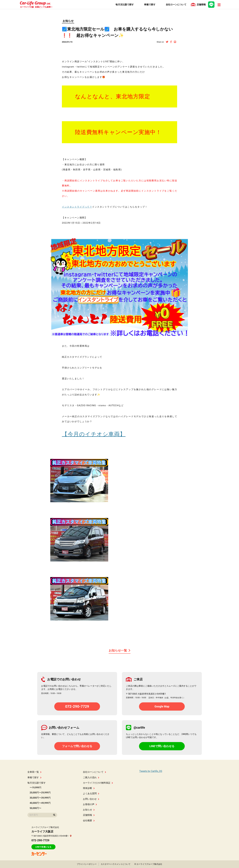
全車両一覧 (34, 772)
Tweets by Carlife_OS (151, 771)
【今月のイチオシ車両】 (94, 434)
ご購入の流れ (91, 777)
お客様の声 (90, 804)
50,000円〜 (36, 808)
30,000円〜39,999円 (40, 798)
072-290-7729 (77, 706)
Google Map (162, 706)
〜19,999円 (36, 788)
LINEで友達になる (43, 847)
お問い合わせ (91, 799)
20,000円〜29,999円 (40, 793)
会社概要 (89, 821)
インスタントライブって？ (77, 207)
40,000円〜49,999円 (40, 803)
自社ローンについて (95, 772)
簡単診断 (89, 788)
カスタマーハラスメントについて (116, 864)
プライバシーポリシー (87, 864)
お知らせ (68, 21)
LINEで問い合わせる (162, 746)
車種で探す (34, 777)
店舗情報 (89, 815)
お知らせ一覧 (120, 650)
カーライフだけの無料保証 (98, 783)
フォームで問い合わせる (77, 746)
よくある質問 (91, 794)
